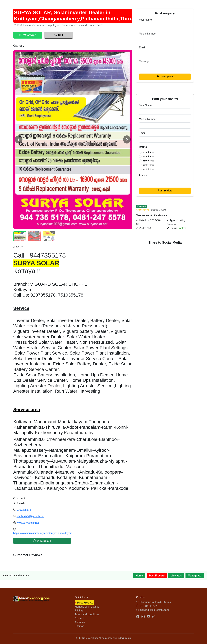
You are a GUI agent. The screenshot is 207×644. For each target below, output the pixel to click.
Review (143, 175)
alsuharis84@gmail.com (30, 516)
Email (142, 48)
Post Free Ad (156, 576)
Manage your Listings (87, 607)
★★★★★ (148, 152)
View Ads (176, 576)
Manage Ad (194, 576)
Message (144, 61)
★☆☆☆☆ (148, 169)
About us (80, 622)
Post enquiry (165, 77)
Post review (165, 191)
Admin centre (125, 638)
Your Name (145, 20)
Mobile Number (148, 34)
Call (58, 35)
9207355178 (24, 510)
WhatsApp (28, 35)
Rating (143, 147)
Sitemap (79, 626)
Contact (79, 618)
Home (138, 576)
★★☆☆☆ (148, 165)
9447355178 (42, 541)
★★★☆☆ (148, 161)
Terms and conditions (87, 615)
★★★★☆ (148, 156)
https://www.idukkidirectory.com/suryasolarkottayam (43, 533)
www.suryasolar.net (28, 523)
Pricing (79, 611)
